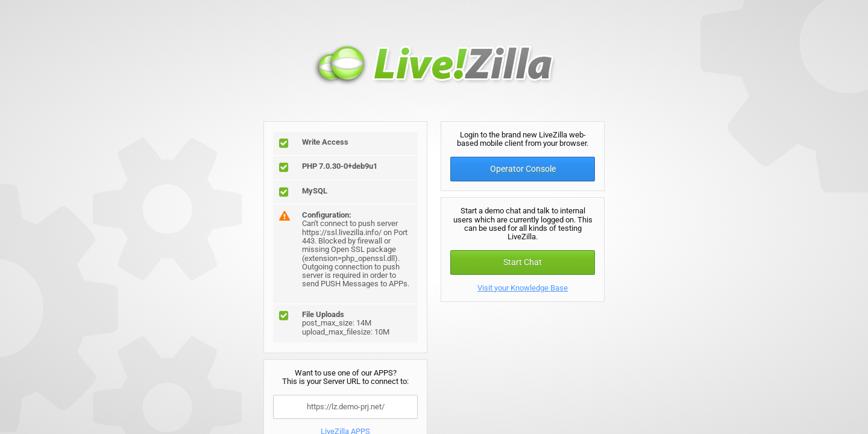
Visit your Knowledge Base (523, 288)
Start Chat (523, 262)
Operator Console (523, 169)
